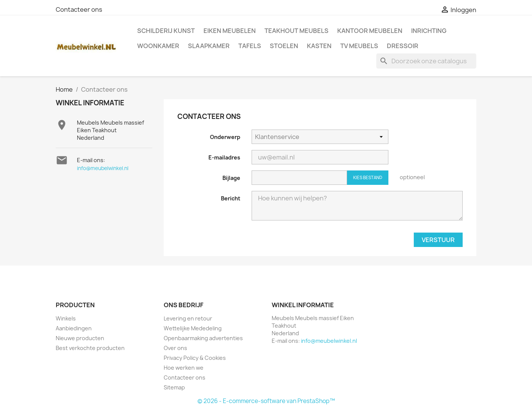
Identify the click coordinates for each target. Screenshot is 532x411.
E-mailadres (224, 157)
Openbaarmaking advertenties (203, 338)
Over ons (175, 348)
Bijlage (231, 178)
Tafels (250, 46)
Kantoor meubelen (370, 31)
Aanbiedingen (74, 328)
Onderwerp (225, 137)
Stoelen (284, 46)
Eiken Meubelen (230, 31)
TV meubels (359, 46)
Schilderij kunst (166, 31)
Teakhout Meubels (297, 31)
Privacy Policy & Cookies (195, 358)
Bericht (231, 198)
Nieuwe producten (80, 338)
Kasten (319, 46)
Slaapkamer (209, 46)
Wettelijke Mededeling (193, 328)
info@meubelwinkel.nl (103, 168)
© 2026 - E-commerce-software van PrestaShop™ (266, 401)
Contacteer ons (79, 9)
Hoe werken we (184, 368)
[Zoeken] (426, 61)
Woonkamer (158, 46)
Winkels (66, 318)
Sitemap (174, 387)
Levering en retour (188, 318)
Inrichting (429, 31)
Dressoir (403, 46)
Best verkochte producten (90, 348)
